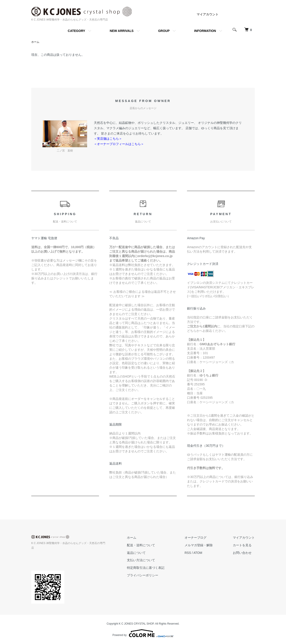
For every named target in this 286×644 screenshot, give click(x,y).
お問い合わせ (242, 553)
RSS (188, 553)
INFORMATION (205, 31)
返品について (136, 553)
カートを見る (242, 545)
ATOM (198, 553)
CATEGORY (76, 31)
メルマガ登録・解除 (199, 545)
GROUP (164, 31)
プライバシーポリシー (143, 575)
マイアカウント (208, 14)
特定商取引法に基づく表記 (146, 568)
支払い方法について (141, 560)
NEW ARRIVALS (122, 31)
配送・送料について (141, 545)
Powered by (143, 633)
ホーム (35, 42)
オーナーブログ (196, 538)
